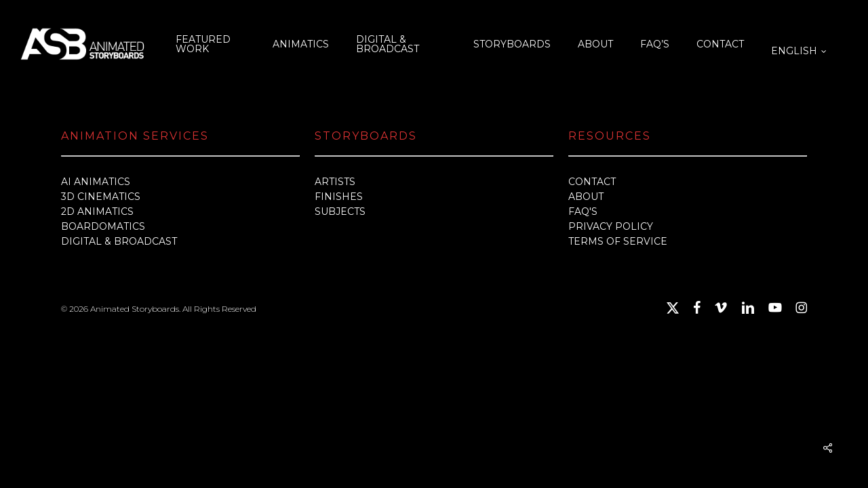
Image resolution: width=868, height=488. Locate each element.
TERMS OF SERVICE (618, 241)
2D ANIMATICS (97, 211)
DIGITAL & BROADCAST (119, 241)
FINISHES (339, 197)
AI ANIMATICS (96, 182)
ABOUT (586, 197)
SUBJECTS (340, 211)
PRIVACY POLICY (611, 226)
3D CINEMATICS (101, 197)
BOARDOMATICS (103, 226)
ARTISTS (335, 182)
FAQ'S (583, 211)
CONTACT (592, 182)
